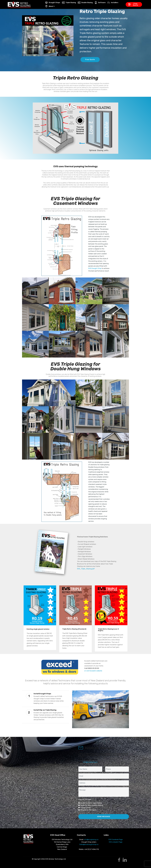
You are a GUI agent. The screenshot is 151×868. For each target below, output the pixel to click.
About (49, 6)
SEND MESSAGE (104, 817)
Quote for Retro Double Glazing (92, 805)
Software (100, 3)
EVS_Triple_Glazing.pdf (86, 569)
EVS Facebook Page (116, 840)
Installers (113, 3)
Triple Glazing (69, 3)
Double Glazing (85, 3)
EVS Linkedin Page (116, 842)
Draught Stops (53, 3)
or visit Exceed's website (93, 671)
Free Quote (133, 4)
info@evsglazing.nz (90, 762)
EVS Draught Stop (95, 268)
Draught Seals (85, 808)
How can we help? (85, 799)
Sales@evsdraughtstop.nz (89, 844)
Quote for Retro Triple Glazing (91, 803)
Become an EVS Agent (88, 810)
